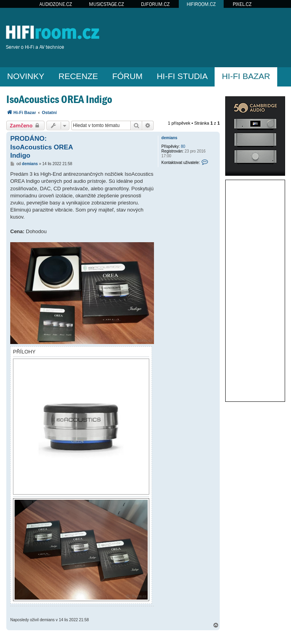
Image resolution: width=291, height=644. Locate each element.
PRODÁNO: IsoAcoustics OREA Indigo (42, 147)
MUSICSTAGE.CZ (107, 4)
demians (170, 138)
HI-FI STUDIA (182, 76)
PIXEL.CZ (242, 4)
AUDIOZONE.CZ (56, 4)
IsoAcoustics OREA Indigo (59, 99)
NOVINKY (26, 76)
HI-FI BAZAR (246, 76)
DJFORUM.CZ (155, 4)
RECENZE (78, 76)
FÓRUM (127, 76)
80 (183, 146)
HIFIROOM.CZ (201, 4)
